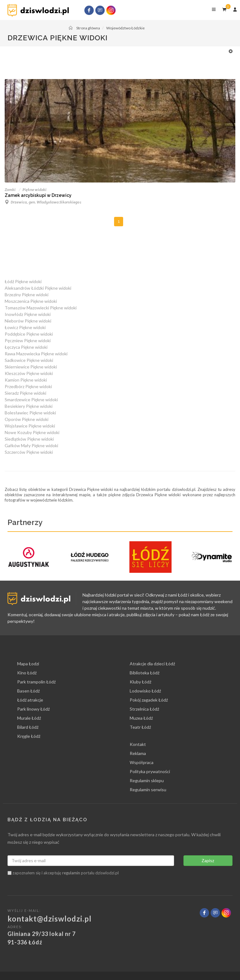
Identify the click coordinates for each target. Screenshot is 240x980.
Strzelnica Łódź (144, 709)
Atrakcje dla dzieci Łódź (152, 664)
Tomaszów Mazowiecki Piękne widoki (41, 308)
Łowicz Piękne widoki (25, 327)
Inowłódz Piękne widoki (28, 314)
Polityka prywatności (150, 771)
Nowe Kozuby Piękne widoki (32, 432)
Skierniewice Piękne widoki (31, 367)
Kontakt (138, 744)
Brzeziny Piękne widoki (27, 295)
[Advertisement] (117, 62)
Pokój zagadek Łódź (149, 700)
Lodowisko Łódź (145, 691)
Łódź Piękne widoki (23, 281)
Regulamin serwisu (148, 790)
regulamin (71, 873)
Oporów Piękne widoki (27, 419)
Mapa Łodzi (28, 664)
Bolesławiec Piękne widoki (30, 413)
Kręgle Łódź (29, 736)
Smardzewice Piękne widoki (31, 400)
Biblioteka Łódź (145, 673)
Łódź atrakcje (30, 700)
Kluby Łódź (140, 682)
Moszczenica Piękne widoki (31, 301)
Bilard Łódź (28, 727)
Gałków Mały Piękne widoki (31, 445)
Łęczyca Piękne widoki (26, 347)
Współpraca (142, 762)
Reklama (138, 753)
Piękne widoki (35, 190)
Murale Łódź (29, 718)
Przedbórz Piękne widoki (28, 386)
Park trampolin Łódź (36, 682)
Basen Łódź (28, 691)
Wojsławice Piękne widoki (30, 426)
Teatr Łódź (140, 727)
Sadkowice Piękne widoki (29, 360)
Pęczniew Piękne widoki (28, 340)
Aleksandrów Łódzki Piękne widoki (38, 288)
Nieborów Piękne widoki (28, 321)
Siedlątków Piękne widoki (29, 439)
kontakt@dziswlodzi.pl (50, 919)
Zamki (10, 190)
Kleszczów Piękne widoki (29, 373)
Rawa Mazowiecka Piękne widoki (36, 354)
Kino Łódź (27, 673)
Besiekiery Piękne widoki (29, 406)
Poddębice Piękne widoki (29, 334)
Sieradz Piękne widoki (25, 393)
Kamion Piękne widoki (26, 380)
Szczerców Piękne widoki (29, 452)
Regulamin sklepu (147, 780)
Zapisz (208, 860)
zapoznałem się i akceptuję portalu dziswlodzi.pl (63, 873)
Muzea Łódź (141, 718)
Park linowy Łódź (33, 709)
